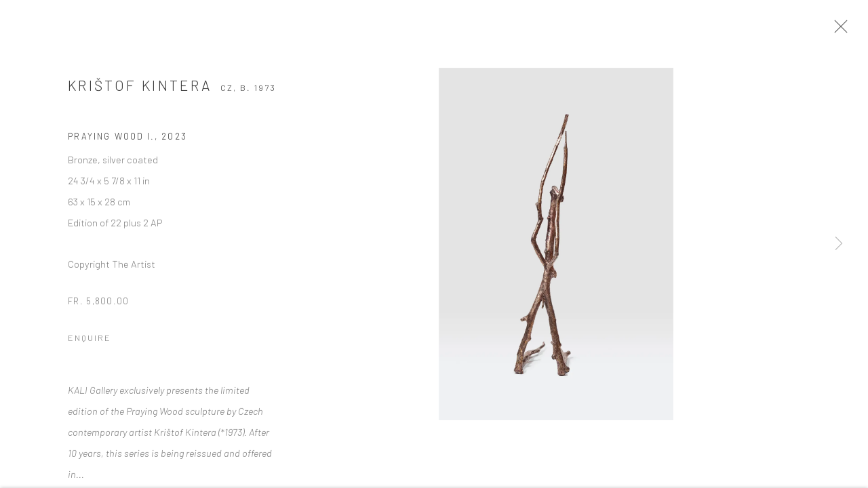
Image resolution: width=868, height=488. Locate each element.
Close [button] (854, 30)
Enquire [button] (90, 344)
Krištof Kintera (140, 92)
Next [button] (839, 244)
